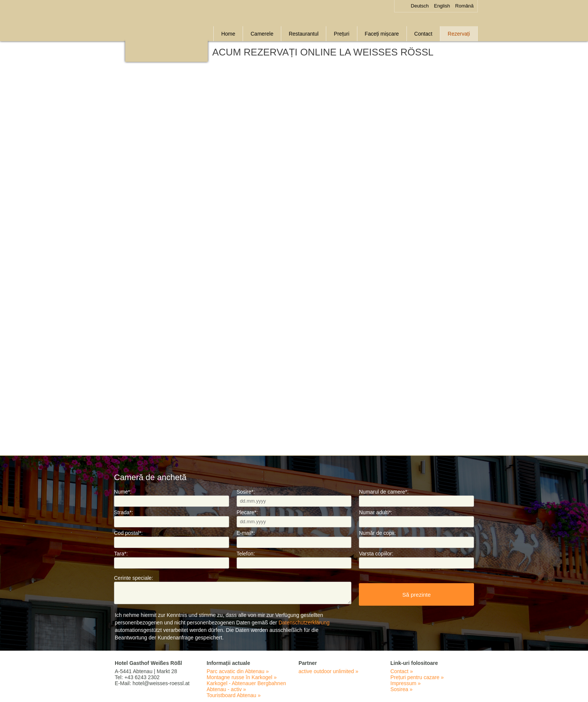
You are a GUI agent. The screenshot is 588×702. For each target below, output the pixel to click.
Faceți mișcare (382, 34)
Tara (121, 554)
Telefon (246, 554)
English (442, 6)
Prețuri (341, 34)
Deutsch (420, 6)
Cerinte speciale (133, 578)
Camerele (262, 34)
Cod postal (128, 533)
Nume (123, 492)
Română (464, 6)
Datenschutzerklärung (304, 623)
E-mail (246, 533)
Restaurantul (304, 34)
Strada (124, 512)
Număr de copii (377, 533)
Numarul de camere (384, 492)
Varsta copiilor (376, 554)
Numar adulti (376, 512)
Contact (423, 34)
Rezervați (459, 34)
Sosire (246, 492)
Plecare (247, 512)
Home (228, 34)
